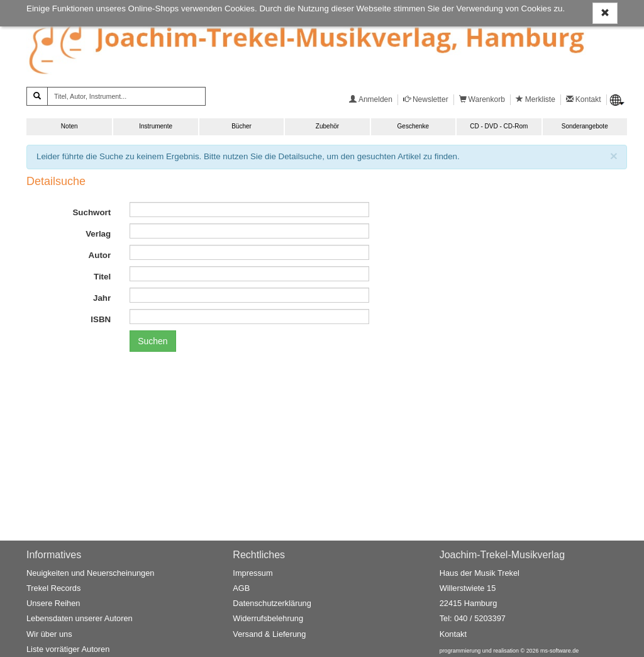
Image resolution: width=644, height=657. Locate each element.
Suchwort (92, 212)
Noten (69, 126)
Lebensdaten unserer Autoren (80, 618)
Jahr (102, 298)
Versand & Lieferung (269, 634)
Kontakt (453, 634)
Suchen (153, 341)
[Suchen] (37, 96)
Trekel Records (53, 588)
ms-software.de (559, 651)
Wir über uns (49, 634)
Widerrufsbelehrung (268, 618)
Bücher (241, 126)
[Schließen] (614, 156)
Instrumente (156, 126)
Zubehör (327, 126)
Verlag (98, 234)
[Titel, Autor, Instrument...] (126, 96)
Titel (102, 277)
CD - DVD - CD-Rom (499, 126)
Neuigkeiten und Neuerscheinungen (90, 573)
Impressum (253, 573)
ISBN (101, 319)
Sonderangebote (585, 126)
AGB (241, 588)
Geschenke (414, 126)
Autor (100, 255)
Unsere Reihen (53, 603)
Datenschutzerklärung (272, 603)
